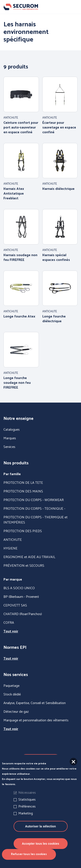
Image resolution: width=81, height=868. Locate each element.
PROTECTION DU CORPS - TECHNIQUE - (34, 509)
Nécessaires (27, 800)
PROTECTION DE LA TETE (23, 483)
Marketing (26, 820)
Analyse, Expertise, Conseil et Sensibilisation (35, 703)
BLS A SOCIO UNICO (19, 588)
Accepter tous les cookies (40, 851)
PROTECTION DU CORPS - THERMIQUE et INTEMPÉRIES (36, 520)
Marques (10, 438)
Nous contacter (41, 759)
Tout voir (11, 632)
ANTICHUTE (13, 540)
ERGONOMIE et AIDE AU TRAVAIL (29, 557)
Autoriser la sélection (40, 833)
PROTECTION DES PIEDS (23, 531)
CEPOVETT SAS (15, 606)
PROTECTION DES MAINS (23, 492)
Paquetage (11, 686)
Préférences (27, 813)
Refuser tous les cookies (29, 861)
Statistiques (27, 807)
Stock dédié (12, 695)
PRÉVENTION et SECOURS (24, 566)
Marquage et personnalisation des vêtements (36, 720)
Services (9, 447)
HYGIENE (10, 549)
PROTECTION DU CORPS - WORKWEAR (34, 500)
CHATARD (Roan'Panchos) (23, 614)
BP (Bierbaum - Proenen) (21, 597)
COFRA (9, 623)
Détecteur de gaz (16, 712)
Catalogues (12, 430)
